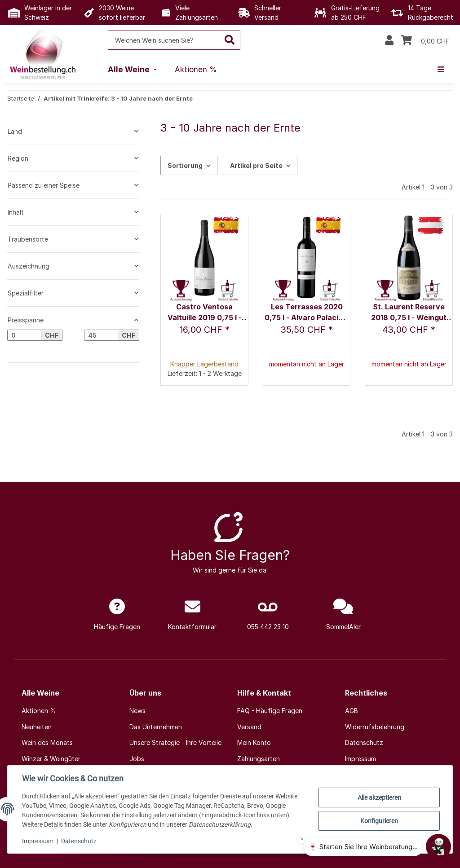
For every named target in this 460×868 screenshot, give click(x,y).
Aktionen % (39, 711)
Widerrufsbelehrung (375, 727)
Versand (249, 727)
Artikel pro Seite (256, 165)
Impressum (38, 841)
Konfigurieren (379, 821)
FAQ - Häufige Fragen (270, 711)
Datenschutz (79, 841)
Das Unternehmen (156, 727)
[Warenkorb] (425, 40)
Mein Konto (254, 742)
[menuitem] (133, 70)
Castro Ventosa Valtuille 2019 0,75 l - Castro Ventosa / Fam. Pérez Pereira (204, 313)
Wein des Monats (47, 742)
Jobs (137, 759)
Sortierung (185, 165)
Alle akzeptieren (379, 798)
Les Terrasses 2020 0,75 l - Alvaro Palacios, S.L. (307, 313)
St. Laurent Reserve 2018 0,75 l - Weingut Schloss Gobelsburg (409, 313)
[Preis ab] (24, 335)
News (137, 711)
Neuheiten (37, 727)
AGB (352, 711)
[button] (389, 40)
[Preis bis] (101, 335)
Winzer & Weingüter (51, 759)
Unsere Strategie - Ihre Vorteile (175, 742)
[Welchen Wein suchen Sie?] (164, 40)
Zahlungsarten (259, 759)
